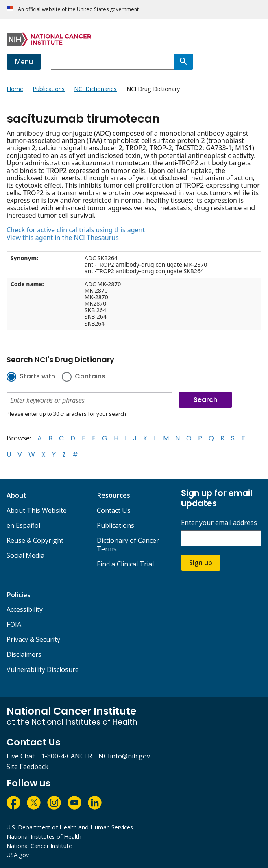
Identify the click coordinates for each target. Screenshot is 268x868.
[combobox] (112, 62)
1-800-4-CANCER (66, 756)
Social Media (25, 555)
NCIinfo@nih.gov (124, 756)
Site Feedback (27, 767)
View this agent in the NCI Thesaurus (63, 238)
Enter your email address (219, 523)
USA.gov (18, 855)
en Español (23, 525)
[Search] (183, 62)
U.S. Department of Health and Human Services (70, 827)
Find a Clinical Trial (125, 564)
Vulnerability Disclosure (43, 669)
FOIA (14, 624)
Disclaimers (24, 654)
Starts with (37, 377)
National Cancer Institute (39, 846)
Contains (90, 377)
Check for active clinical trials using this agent (76, 230)
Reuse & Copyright (35, 540)
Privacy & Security (33, 639)
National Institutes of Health (44, 837)
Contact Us (114, 510)
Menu (24, 62)
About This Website (37, 510)
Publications (115, 525)
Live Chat (21, 756)
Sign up (201, 563)
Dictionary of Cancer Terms (128, 545)
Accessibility (25, 609)
